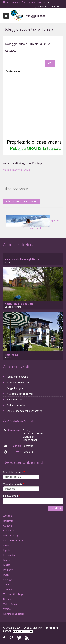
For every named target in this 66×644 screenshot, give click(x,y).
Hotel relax (11, 355)
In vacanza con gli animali (20, 394)
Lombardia (9, 555)
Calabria (7, 526)
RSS (27, 638)
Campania (9, 531)
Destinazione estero (14, 614)
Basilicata (8, 521)
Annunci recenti (15, 399)
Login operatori (39, 6)
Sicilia (6, 584)
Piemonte (8, 570)
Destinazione (13, 71)
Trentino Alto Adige (13, 594)
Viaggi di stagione (16, 388)
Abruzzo (8, 516)
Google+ (11, 638)
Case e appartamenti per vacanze (24, 411)
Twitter (19, 638)
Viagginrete (35, 15)
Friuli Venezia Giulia (13, 540)
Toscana (8, 589)
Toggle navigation (6, 16)
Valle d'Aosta (10, 604)
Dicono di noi (30, 440)
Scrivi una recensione (18, 382)
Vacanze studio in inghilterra (22, 259)
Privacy (26, 430)
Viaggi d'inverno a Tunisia (17, 170)
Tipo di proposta (14, 484)
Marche (7, 560)
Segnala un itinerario (17, 377)
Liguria (7, 550)
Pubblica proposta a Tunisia (20, 201)
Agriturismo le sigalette (19, 304)
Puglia (6, 575)
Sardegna (8, 580)
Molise (7, 565)
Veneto (7, 609)
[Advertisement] (31, 106)
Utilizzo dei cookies (33, 433)
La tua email (12, 496)
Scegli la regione (14, 472)
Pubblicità (28, 452)
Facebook (4, 638)
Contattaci (56, 6)
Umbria (7, 599)
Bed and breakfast (16, 405)
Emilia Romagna (12, 535)
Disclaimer (28, 437)
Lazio (6, 545)
